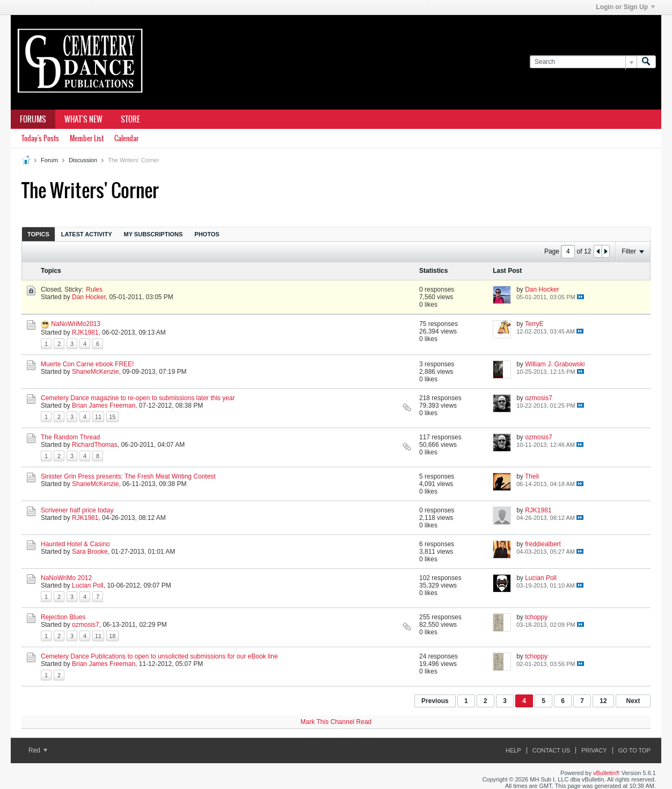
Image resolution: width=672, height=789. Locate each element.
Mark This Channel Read (336, 722)
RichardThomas (95, 445)
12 (603, 701)
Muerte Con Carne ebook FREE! (87, 364)
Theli (532, 476)
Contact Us (552, 750)
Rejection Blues (63, 617)
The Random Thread (71, 437)
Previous (435, 701)
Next (633, 701)
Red (38, 750)
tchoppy (536, 617)
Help (513, 750)
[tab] (38, 234)
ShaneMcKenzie (95, 372)
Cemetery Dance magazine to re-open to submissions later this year (138, 398)
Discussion (83, 160)
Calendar (126, 138)
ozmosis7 (539, 398)
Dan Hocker (89, 297)
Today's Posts (40, 138)
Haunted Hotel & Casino (75, 544)
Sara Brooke (90, 552)
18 (112, 636)
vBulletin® (607, 773)
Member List (87, 138)
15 (112, 417)
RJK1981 (85, 332)
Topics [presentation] (38, 234)
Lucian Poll (88, 585)
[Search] (583, 62)
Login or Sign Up (625, 7)
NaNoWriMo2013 (76, 324)
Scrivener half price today (77, 510)
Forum (49, 160)
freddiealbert (543, 544)
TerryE (534, 324)
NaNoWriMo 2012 (66, 578)
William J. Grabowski (555, 364)
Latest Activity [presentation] (87, 234)
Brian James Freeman (104, 406)
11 (98, 417)
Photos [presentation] (207, 234)
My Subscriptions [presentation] (154, 234)
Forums (33, 119)
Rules (94, 289)
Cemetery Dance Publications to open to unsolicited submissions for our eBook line (159, 656)
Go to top (634, 750)
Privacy (594, 750)
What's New (83, 119)
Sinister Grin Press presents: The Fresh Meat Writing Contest (128, 476)
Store (130, 119)
